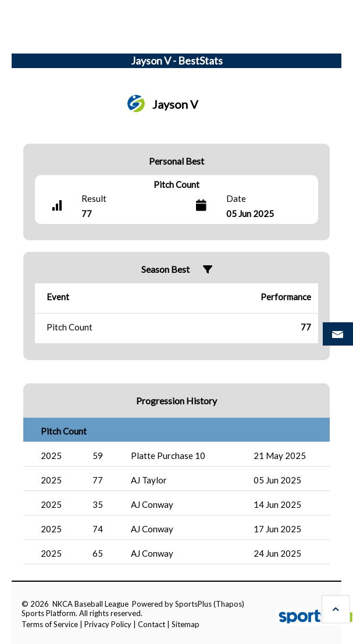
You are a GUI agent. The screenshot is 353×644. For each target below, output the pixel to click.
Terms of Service (50, 624)
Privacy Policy (108, 624)
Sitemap (186, 624)
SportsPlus (193, 604)
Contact (151, 624)
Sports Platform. (49, 613)
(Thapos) (229, 604)
